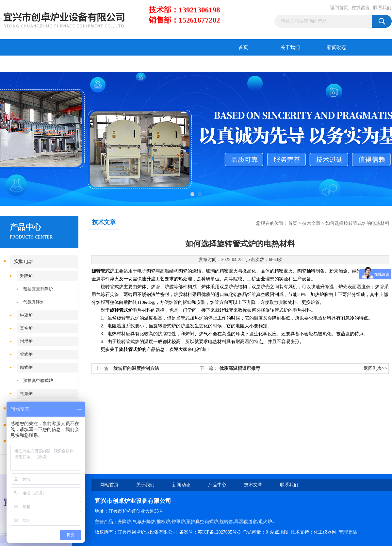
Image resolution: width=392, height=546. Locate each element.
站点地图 (279, 532)
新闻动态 (337, 47)
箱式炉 (26, 367)
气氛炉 (26, 394)
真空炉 (26, 328)
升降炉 (26, 276)
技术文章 (70, 64)
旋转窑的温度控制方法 (136, 368)
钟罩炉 (26, 315)
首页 (243, 47)
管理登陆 (348, 532)
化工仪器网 (325, 532)
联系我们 (382, 8)
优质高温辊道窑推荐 (240, 368)
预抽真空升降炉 (38, 289)
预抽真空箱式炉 (38, 381)
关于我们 (290, 47)
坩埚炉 (26, 341)
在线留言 (361, 8)
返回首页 (339, 8)
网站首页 (109, 485)
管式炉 (26, 354)
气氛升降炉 (34, 302)
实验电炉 (24, 261)
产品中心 (24, 64)
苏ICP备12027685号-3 (219, 532)
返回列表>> (375, 368)
